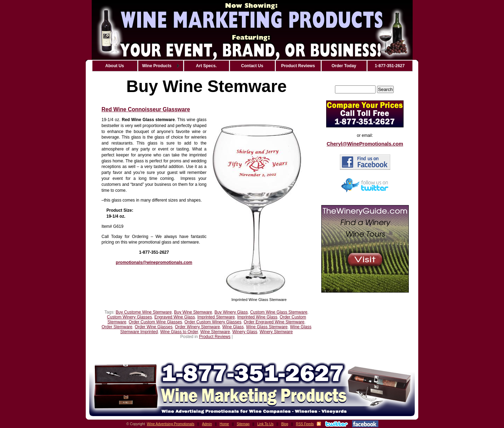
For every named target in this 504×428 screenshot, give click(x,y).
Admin (207, 424)
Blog (285, 424)
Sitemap (243, 424)
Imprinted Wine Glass (257, 317)
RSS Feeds (305, 424)
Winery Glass (245, 332)
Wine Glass (233, 327)
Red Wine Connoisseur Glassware (146, 109)
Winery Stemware (276, 332)
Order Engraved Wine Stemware (274, 322)
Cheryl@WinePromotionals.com (365, 144)
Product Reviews (215, 337)
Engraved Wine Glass (175, 317)
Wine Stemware (215, 332)
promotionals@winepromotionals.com (154, 262)
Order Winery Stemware (198, 327)
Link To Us (265, 424)
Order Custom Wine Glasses (156, 322)
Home (225, 424)
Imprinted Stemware (216, 317)
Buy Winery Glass (231, 312)
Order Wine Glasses (154, 327)
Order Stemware (117, 327)
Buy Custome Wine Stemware (144, 312)
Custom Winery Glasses (130, 317)
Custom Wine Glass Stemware (279, 312)
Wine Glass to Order (179, 332)
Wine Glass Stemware (267, 327)
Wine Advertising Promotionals (171, 424)
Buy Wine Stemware (193, 312)
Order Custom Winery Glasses (213, 322)
